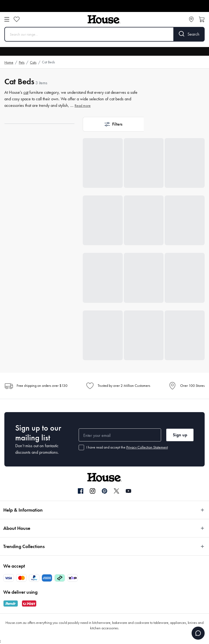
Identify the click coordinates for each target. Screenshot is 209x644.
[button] (113, 124)
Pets (22, 62)
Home (9, 62)
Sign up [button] (180, 435)
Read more (83, 106)
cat (26, 92)
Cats (33, 62)
